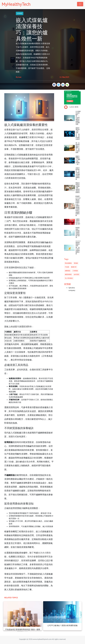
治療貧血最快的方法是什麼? (78, 222)
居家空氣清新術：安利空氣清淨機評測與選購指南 (78, 174)
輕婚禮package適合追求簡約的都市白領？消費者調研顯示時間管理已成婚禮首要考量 (78, 206)
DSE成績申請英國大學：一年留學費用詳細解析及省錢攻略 (78, 118)
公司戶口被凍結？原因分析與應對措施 (62, 625)
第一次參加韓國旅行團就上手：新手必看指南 (78, 148)
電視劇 (76, 263)
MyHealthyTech (16, 4)
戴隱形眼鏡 (68, 274)
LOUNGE (20, 13)
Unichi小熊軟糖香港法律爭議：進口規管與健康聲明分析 (78, 247)
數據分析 (74, 267)
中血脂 (67, 267)
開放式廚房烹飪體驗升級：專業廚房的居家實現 (78, 188)
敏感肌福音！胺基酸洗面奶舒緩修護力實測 (78, 232)
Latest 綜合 (74, 107)
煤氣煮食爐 (24, 141)
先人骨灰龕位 (69, 278)
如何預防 (76, 274)
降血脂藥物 (68, 263)
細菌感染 (68, 271)
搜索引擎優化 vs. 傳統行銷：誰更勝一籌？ (78, 160)
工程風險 (75, 271)
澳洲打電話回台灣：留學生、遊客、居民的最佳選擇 (78, 134)
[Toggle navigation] (80, 4)
